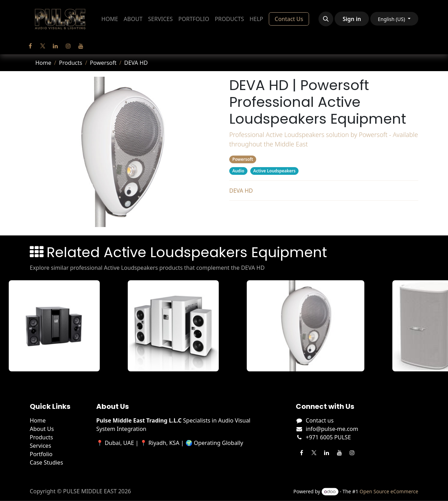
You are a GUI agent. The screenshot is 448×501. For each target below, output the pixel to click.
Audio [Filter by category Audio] (238, 171)
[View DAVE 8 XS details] (62, 326)
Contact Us (289, 19)
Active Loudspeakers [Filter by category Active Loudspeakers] (275, 171)
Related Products (324, 213)
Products (71, 63)
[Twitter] (43, 46)
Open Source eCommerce (389, 491)
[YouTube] (81, 46)
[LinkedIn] (55, 46)
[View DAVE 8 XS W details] (181, 326)
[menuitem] (110, 19)
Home (43, 63)
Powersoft (103, 63)
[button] (326, 19)
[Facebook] (30, 46)
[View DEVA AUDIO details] (313, 326)
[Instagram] (68, 46)
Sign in (352, 19)
